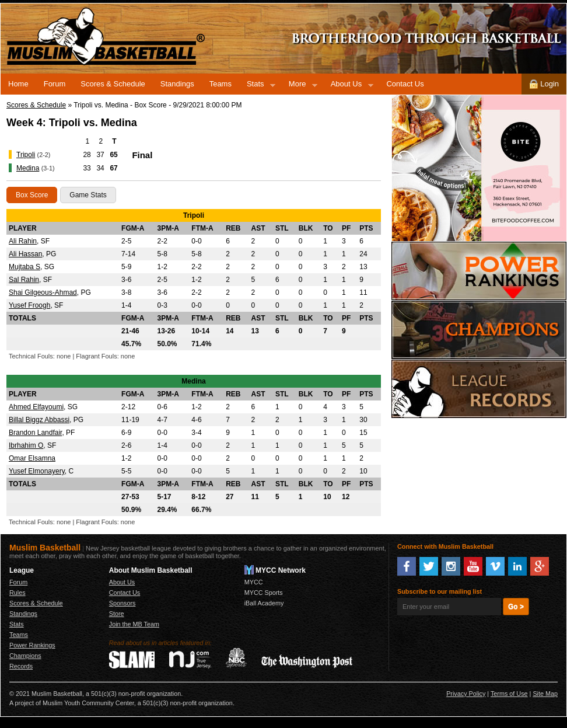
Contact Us (405, 84)
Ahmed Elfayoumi (36, 407)
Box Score (32, 195)
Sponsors (123, 603)
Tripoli (26, 155)
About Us (348, 86)
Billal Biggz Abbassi (39, 420)
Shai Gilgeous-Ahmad (43, 292)
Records (479, 389)
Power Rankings (479, 271)
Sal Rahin (24, 280)
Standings (177, 84)
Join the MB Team (134, 624)
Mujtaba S (24, 267)
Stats (257, 86)
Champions (479, 330)
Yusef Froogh (29, 305)
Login (544, 84)
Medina (28, 168)
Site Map (545, 694)
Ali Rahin (23, 241)
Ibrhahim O (26, 445)
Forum (55, 84)
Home (18, 84)
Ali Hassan (25, 254)
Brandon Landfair (35, 433)
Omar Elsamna (32, 458)
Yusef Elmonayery (37, 471)
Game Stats (88, 195)
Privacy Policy (466, 694)
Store (117, 614)
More (299, 86)
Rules (17, 593)
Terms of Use (509, 694)
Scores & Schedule (113, 84)
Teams (220, 84)
